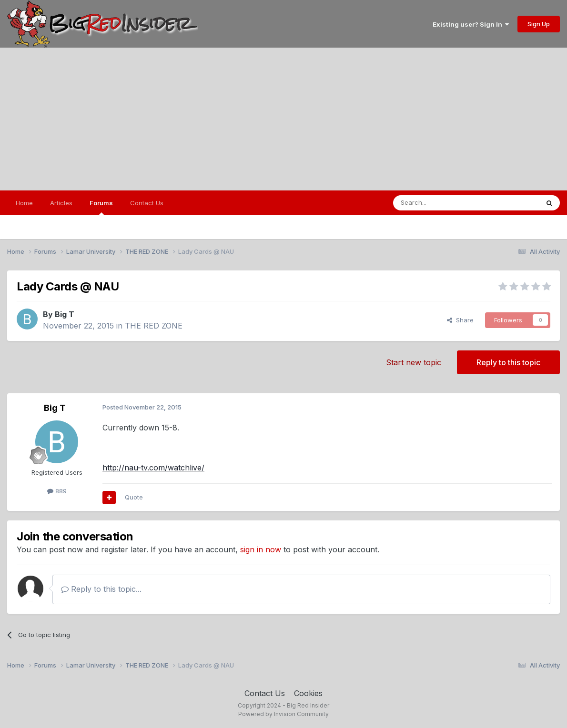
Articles (61, 203)
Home (24, 203)
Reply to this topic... (101, 589)
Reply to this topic (508, 362)
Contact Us (147, 203)
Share (460, 320)
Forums (101, 207)
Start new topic (414, 362)
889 (57, 491)
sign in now (261, 549)
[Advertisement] (283, 119)
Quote (134, 497)
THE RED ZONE (154, 326)
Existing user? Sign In (471, 24)
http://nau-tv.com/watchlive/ (153, 468)
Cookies (308, 693)
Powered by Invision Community (283, 714)
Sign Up (539, 24)
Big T (65, 314)
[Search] (442, 203)
